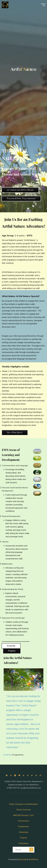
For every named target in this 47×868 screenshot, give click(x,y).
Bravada (23, 859)
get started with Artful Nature (20, 190)
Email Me (11, 646)
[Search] (31, 850)
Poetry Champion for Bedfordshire (23, 804)
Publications (24, 843)
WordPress (33, 859)
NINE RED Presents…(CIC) (23, 815)
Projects (12, 651)
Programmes (18, 755)
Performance (23, 821)
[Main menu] (43, 5)
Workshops (24, 832)
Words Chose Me (23, 810)
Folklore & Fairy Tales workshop (21, 198)
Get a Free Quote (15, 432)
